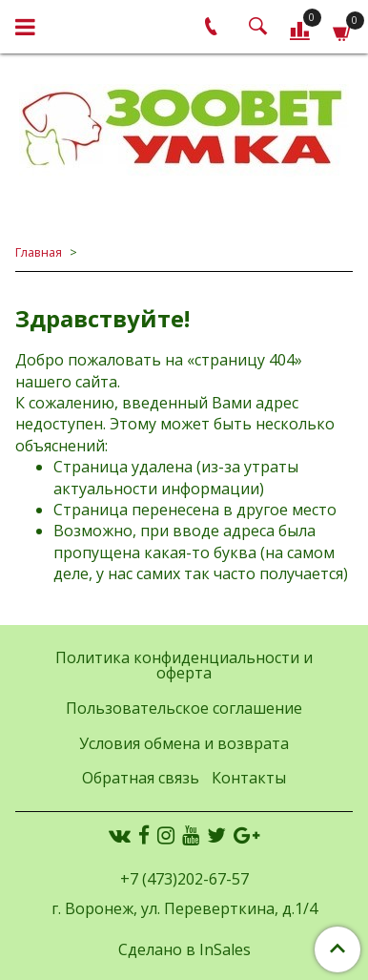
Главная (39, 252)
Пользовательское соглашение (184, 708)
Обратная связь (141, 778)
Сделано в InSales (184, 949)
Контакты (249, 778)
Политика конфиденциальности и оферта (184, 665)
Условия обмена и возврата (184, 743)
